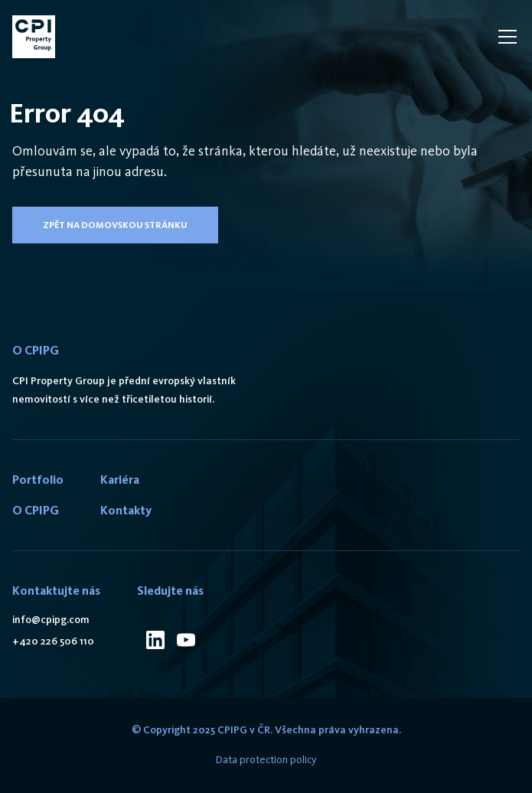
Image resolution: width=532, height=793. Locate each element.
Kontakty (126, 510)
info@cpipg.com (51, 620)
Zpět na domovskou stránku (115, 225)
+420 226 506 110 (53, 641)
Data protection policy (266, 760)
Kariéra (120, 480)
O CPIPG (36, 510)
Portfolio (38, 480)
